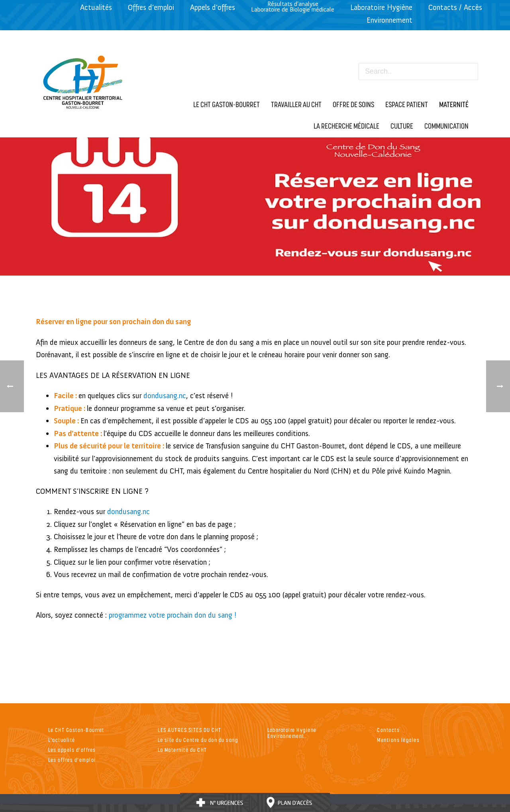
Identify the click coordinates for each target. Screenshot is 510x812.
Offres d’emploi (151, 7)
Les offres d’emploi (72, 760)
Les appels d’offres (72, 750)
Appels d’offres (213, 7)
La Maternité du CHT (182, 750)
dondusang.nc (165, 396)
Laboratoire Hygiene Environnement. (292, 733)
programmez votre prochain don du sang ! (173, 615)
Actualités (96, 7)
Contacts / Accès (455, 7)
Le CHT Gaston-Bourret (76, 730)
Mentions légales (398, 740)
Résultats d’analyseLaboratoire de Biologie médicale (293, 7)
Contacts (388, 730)
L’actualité (62, 740)
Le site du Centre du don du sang (198, 740)
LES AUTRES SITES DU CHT (190, 730)
